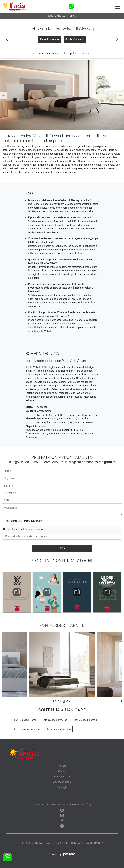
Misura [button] (55, 54)
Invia (62, 548)
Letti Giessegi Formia (85, 720)
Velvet (73, 16)
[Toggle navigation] (118, 6)
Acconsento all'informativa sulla (24, 521)
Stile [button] (64, 54)
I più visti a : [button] (87, 54)
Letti (65, 16)
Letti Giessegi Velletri (59, 729)
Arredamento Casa (62, 777)
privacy (39, 521)
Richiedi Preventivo (50, 39)
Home (50, 16)
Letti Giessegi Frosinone (28, 729)
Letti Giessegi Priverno (55, 720)
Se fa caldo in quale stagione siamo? (24, 529)
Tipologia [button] (73, 54)
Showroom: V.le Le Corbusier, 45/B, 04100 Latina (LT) (62, 805)
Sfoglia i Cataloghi (75, 39)
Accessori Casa (62, 782)
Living (58, 16)
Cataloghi (62, 787)
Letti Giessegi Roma (25, 720)
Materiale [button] (44, 54)
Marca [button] (34, 54)
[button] (4, 95)
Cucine (62, 771)
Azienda (62, 766)
